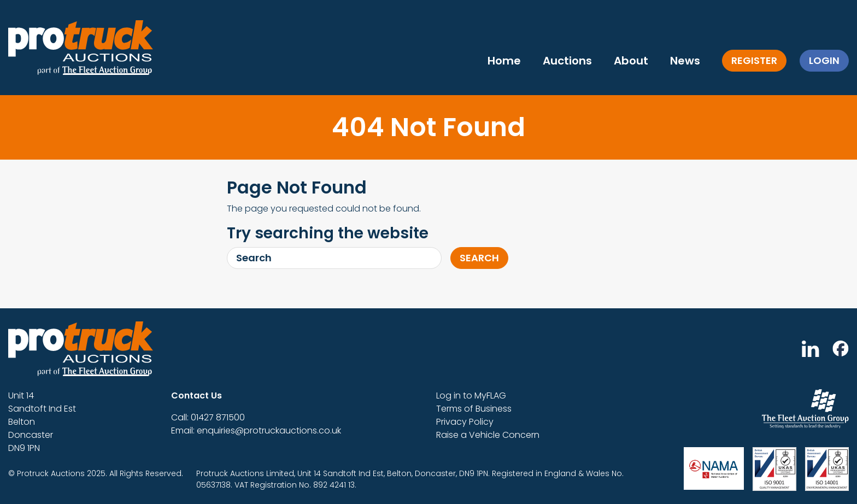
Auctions (567, 61)
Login (824, 60)
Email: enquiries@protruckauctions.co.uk (256, 430)
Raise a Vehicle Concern (488, 435)
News (685, 61)
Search (479, 258)
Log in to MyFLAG (471, 395)
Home (504, 61)
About (631, 61)
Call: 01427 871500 (208, 417)
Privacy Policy (465, 422)
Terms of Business (474, 409)
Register (754, 60)
